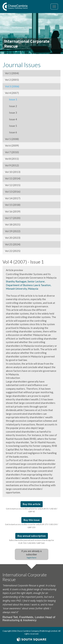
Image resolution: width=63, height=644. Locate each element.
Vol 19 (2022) (13, 231)
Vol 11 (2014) (13, 178)
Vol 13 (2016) (13, 192)
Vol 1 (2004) (12, 73)
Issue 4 (11, 119)
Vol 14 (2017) (13, 198)
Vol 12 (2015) (13, 185)
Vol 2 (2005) (12, 80)
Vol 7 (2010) (12, 152)
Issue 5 (11, 126)
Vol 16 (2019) (13, 211)
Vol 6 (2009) (12, 145)
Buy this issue (32, 520)
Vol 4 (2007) (12, 93)
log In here (32, 558)
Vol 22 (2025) (13, 251)
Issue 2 (11, 106)
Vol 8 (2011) (12, 159)
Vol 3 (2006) (12, 86)
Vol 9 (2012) (12, 165)
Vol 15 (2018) (13, 205)
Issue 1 (11, 99)
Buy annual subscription (32, 536)
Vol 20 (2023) (13, 238)
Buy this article (32, 504)
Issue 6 (11, 132)
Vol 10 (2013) (13, 172)
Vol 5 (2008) (12, 139)
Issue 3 (11, 113)
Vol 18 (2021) (13, 224)
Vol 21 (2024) (13, 244)
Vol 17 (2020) (13, 218)
